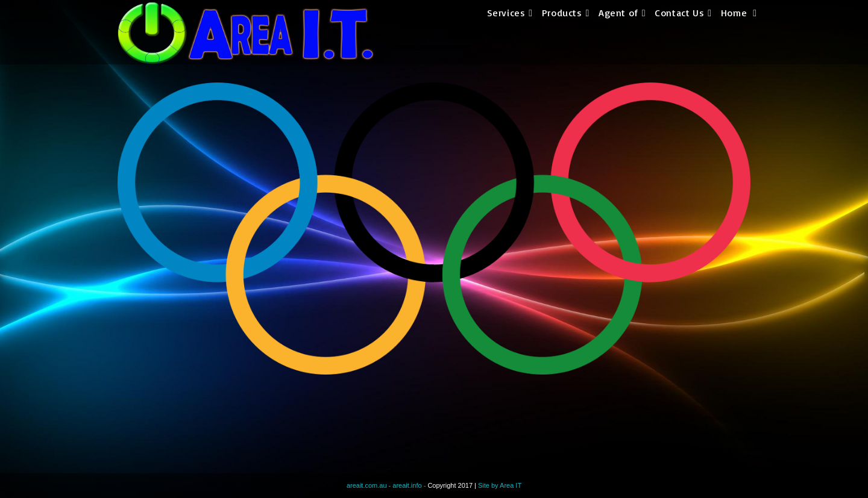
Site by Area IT (500, 485)
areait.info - (410, 485)
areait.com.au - (370, 485)
